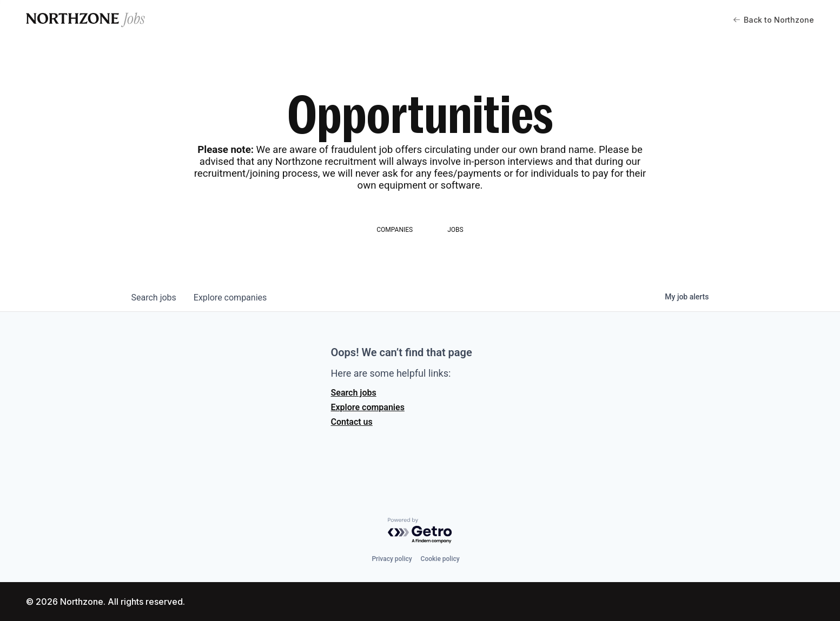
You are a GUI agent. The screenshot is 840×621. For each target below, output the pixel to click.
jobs (154, 298)
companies (230, 298)
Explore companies (368, 407)
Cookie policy (440, 559)
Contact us (352, 422)
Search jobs (354, 393)
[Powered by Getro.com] (420, 531)
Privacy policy (392, 559)
